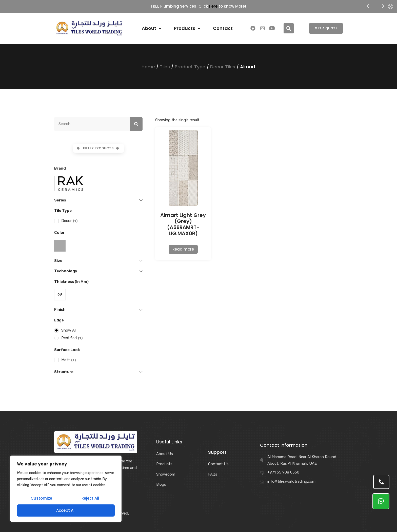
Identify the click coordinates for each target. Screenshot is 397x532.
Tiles (165, 67)
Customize (41, 498)
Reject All (90, 498)
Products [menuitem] (185, 28)
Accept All (66, 510)
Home (148, 67)
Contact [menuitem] (223, 28)
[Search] (136, 124)
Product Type (190, 67)
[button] (368, 6)
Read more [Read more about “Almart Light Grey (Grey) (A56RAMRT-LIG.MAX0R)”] (183, 249)
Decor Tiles (223, 67)
